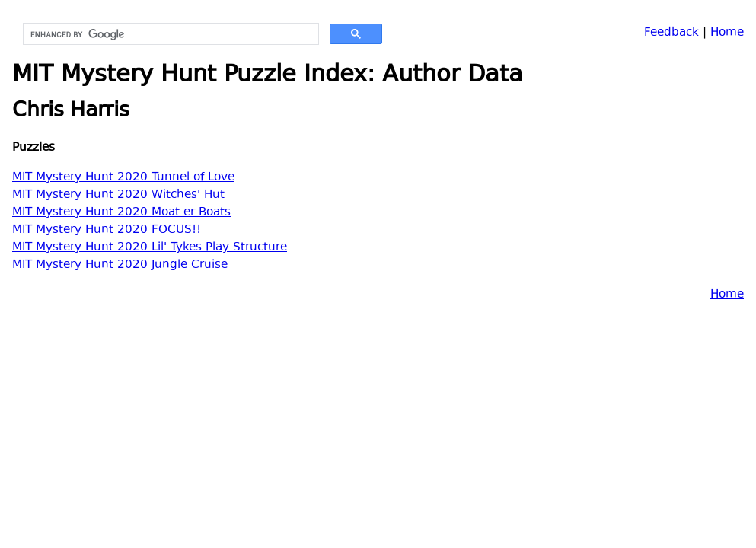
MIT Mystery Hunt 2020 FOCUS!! (107, 230)
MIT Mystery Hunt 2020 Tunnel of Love (123, 178)
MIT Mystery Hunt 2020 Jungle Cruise (120, 265)
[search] (169, 34)
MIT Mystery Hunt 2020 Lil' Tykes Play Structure (150, 248)
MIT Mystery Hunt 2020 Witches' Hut (118, 195)
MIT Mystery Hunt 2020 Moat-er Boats (121, 213)
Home (727, 33)
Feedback (671, 33)
